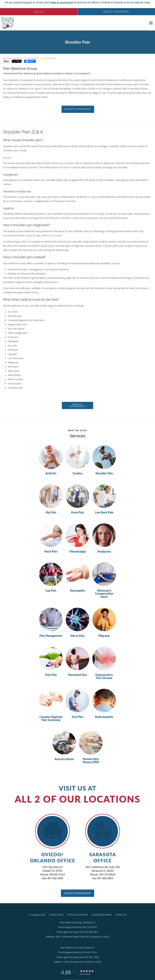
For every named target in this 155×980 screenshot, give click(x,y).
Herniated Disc (77, 675)
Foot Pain (51, 675)
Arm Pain (77, 717)
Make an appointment (62, 2)
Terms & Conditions (77, 915)
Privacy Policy (56, 915)
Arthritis (51, 473)
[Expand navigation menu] (151, 23)
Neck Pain (51, 552)
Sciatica (78, 473)
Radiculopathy (104, 717)
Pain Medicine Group (13, 58)
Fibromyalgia (78, 552)
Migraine (104, 636)
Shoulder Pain (49, 58)
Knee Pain (77, 513)
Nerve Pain (77, 636)
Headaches (104, 552)
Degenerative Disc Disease (104, 676)
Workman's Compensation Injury (104, 594)
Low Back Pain (104, 513)
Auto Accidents (64, 759)
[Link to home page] (7, 23)
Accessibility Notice (102, 915)
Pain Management (51, 636)
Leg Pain (51, 591)
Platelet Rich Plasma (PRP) (91, 761)
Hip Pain (51, 513)
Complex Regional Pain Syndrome (51, 719)
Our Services (33, 58)
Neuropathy (78, 591)
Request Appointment (78, 109)
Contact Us (121, 915)
